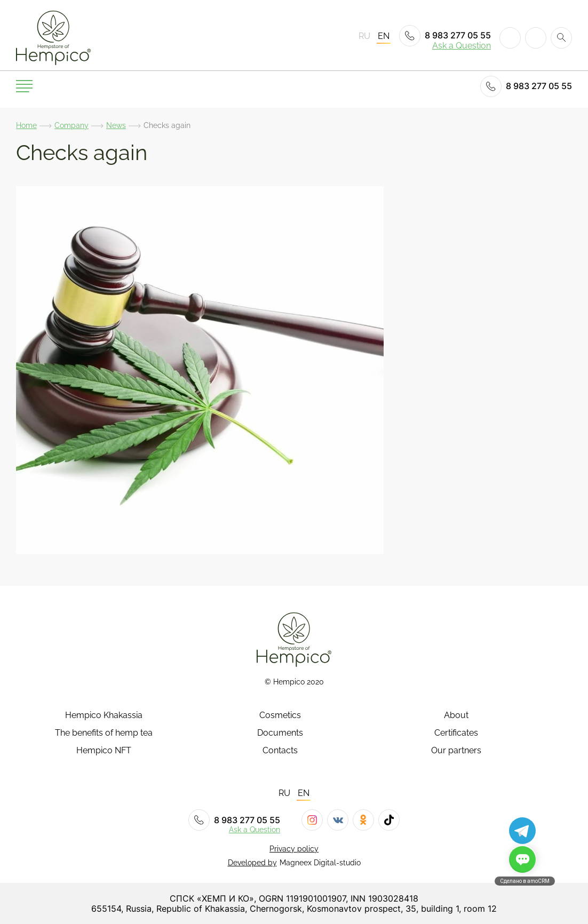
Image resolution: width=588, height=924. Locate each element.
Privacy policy (294, 849)
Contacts (280, 751)
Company (71, 125)
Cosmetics (280, 715)
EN (384, 36)
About (456, 715)
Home (26, 125)
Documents (280, 733)
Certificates (456, 733)
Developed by (252, 863)
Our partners (456, 751)
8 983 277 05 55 (445, 36)
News (116, 125)
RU (364, 36)
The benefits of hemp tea (104, 733)
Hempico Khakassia (104, 715)
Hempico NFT (104, 751)
